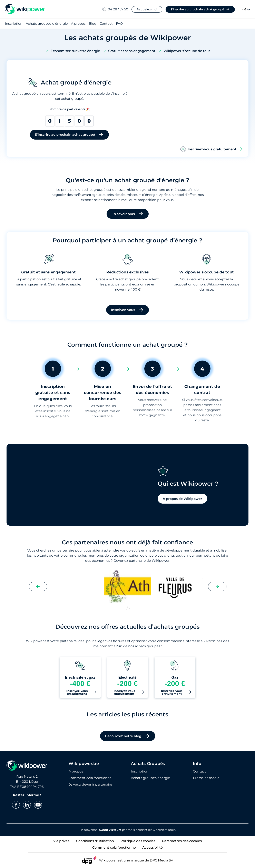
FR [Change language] (246, 9)
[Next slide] (217, 591)
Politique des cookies (138, 841)
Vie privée (61, 841)
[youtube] (38, 805)
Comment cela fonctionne (90, 778)
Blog (93, 24)
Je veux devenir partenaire (90, 785)
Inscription (14, 24)
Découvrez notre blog (128, 741)
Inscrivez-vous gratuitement (212, 149)
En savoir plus (128, 214)
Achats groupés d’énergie (47, 24)
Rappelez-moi (147, 9)
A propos (78, 24)
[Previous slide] (38, 591)
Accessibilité (153, 847)
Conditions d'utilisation (95, 841)
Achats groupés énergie (150, 778)
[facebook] (16, 805)
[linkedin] (27, 805)
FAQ (119, 24)
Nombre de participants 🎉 (70, 109)
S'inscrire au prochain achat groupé (200, 9)
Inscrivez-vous (127, 310)
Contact (106, 24)
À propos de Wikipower (159, 519)
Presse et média (206, 778)
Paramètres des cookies (182, 841)
